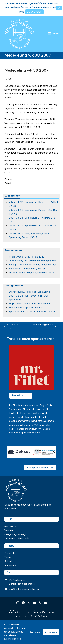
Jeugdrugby (10, 565)
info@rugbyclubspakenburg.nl (24, 589)
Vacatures (10, 530)
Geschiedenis (11, 527)
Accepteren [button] (51, 632)
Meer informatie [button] (13, 639)
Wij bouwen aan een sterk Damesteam (29, 304)
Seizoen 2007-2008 (14, 327)
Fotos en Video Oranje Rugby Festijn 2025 (31, 272)
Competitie (10, 553)
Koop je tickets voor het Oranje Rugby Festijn (33, 265)
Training (8, 557)
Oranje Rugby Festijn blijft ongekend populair (32, 261)
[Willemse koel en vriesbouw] (44, 452)
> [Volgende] (54, 452)
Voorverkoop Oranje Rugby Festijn (27, 269)
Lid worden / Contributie (17, 538)
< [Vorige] (9, 452)
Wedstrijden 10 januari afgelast (25, 308)
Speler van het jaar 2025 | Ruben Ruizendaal (32, 312)
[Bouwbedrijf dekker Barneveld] (19, 452)
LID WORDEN (34, 12)
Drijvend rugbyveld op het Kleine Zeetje (30, 292)
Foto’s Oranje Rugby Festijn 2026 (27, 257)
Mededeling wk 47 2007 (42, 327)
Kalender (9, 561)
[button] (59, 8)
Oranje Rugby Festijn (15, 534)
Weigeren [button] (35, 632)
